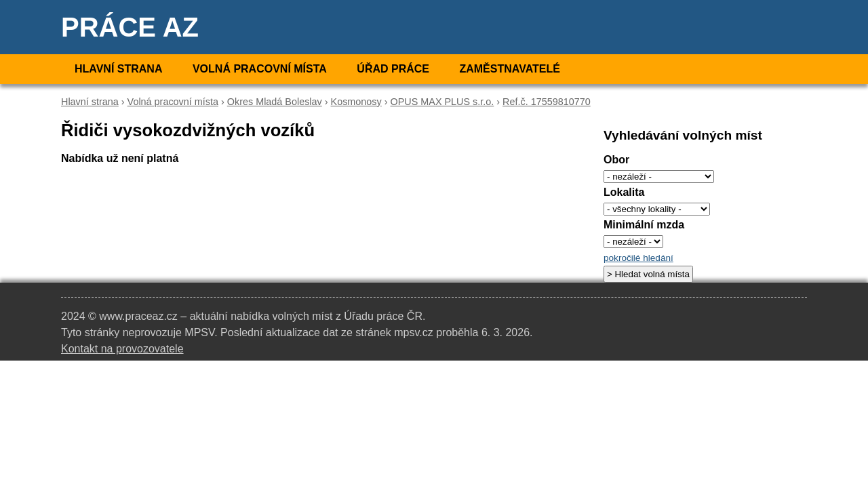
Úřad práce (393, 69)
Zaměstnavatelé (509, 69)
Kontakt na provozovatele (122, 349)
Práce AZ (130, 27)
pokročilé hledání (638, 258)
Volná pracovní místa (260, 69)
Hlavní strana (118, 69)
